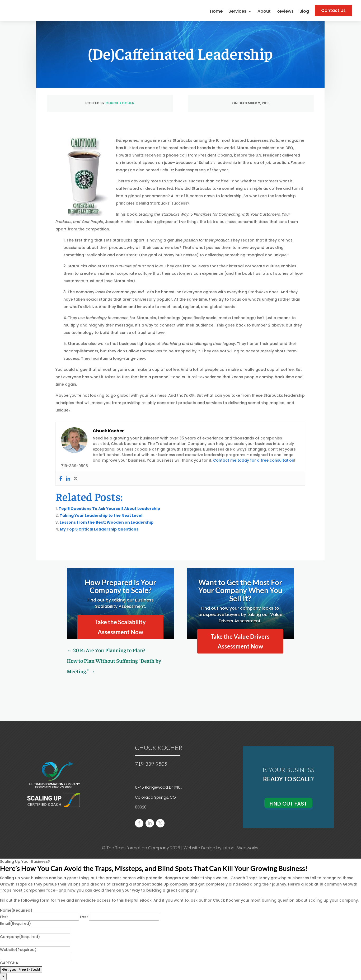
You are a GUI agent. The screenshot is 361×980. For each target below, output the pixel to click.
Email (15, 924)
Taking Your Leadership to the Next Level (101, 515)
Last (84, 917)
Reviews (285, 12)
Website (18, 950)
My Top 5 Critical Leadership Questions (99, 529)
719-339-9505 (151, 764)
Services (237, 12)
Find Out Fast (288, 804)
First (4, 917)
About (264, 12)
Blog (304, 12)
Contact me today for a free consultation (254, 460)
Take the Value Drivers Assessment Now (240, 641)
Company (20, 937)
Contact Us (333, 10)
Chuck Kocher (120, 103)
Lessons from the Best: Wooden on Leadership (107, 522)
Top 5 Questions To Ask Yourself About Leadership (109, 509)
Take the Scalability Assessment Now (120, 627)
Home (216, 12)
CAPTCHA (9, 963)
